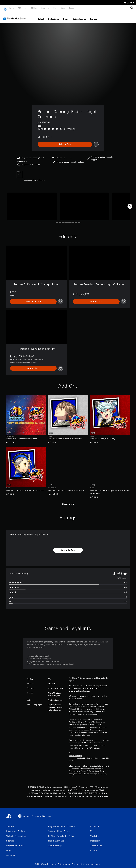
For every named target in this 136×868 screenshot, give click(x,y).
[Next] (130, 204)
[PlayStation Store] (15, 16)
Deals (66, 16)
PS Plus (34, 8)
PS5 (19, 8)
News (55, 8)
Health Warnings (76, 753)
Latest (41, 16)
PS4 (26, 8)
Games (12, 8)
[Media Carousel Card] (32, 204)
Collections (54, 16)
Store (63, 8)
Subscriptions (79, 16)
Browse (94, 16)
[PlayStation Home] (5, 8)
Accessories (45, 8)
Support (72, 8)
